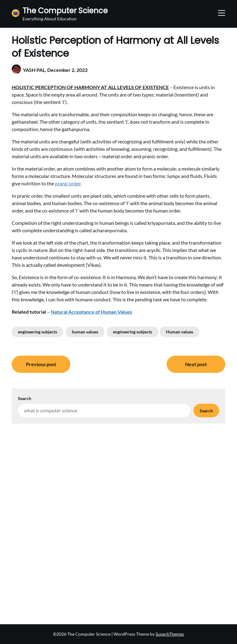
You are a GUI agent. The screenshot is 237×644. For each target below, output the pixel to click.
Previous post (41, 364)
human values (85, 332)
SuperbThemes (170, 634)
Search (25, 398)
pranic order (68, 183)
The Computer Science (65, 11)
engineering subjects (37, 332)
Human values (180, 332)
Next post (196, 364)
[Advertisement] (118, 470)
